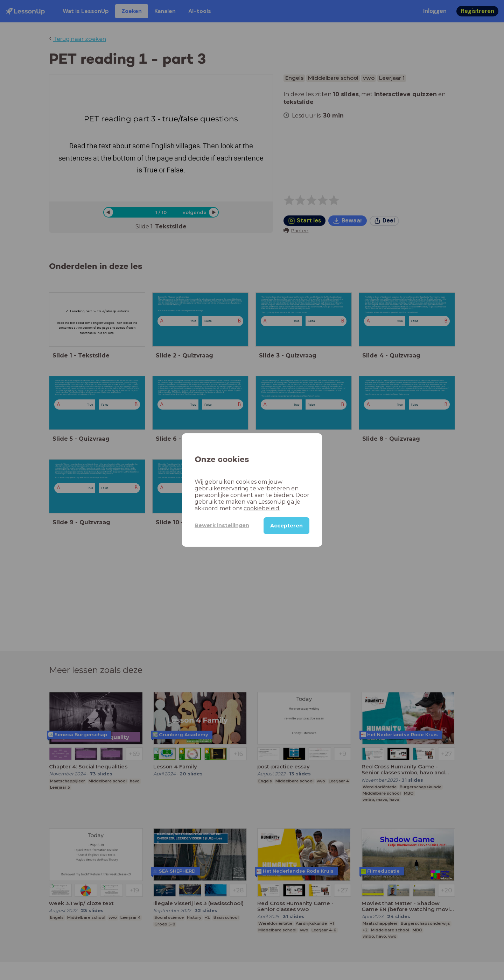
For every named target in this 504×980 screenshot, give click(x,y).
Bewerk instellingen (222, 525)
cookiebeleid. (262, 508)
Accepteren (286, 526)
